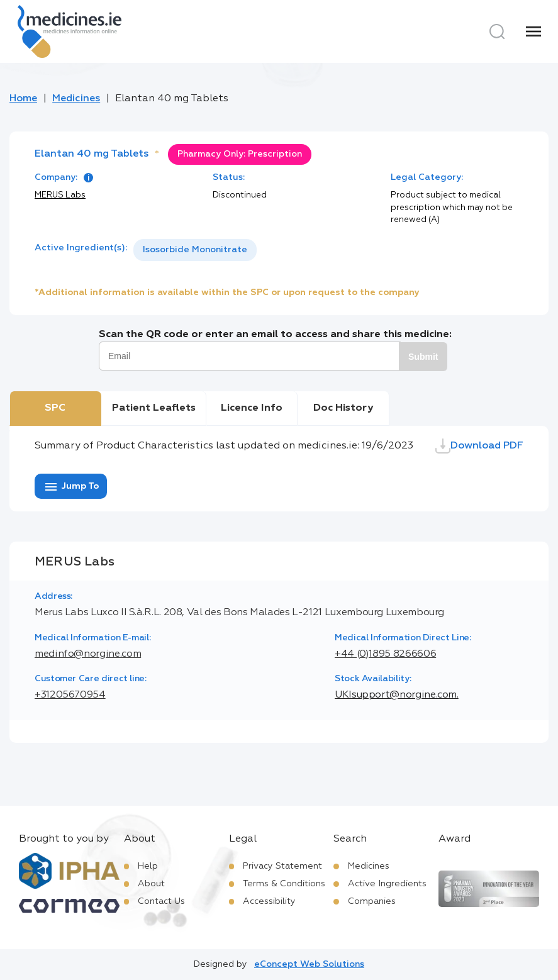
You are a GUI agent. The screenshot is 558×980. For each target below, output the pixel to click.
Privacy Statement (282, 866)
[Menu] (533, 31)
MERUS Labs (60, 195)
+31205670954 (70, 695)
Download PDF (479, 446)
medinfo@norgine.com (88, 654)
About (151, 884)
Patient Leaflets (154, 408)
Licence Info (252, 408)
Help (148, 866)
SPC (55, 408)
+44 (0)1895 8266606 (385, 654)
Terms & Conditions (284, 884)
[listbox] (195, 250)
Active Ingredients (387, 884)
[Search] (497, 31)
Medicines (76, 99)
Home (23, 99)
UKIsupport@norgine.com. (397, 695)
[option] (195, 250)
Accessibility (269, 901)
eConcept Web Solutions (309, 964)
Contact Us (161, 901)
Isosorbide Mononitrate (195, 250)
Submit (423, 357)
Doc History (343, 408)
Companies (372, 901)
